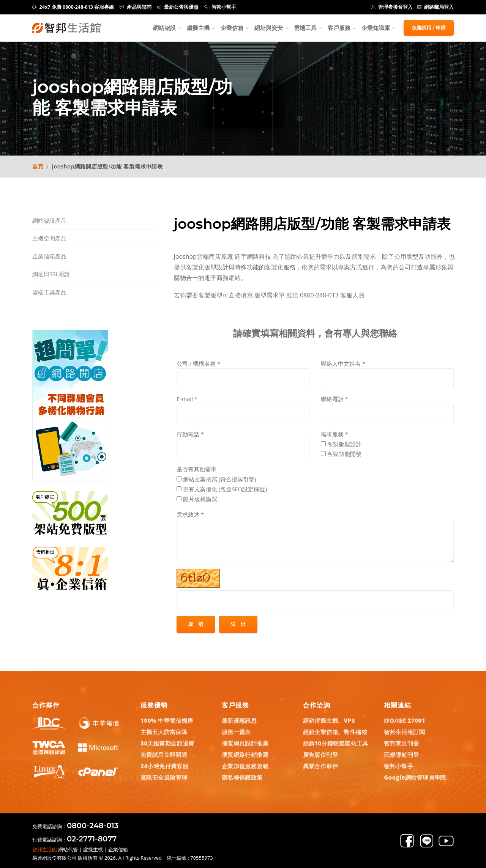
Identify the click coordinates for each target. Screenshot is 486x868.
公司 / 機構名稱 (198, 363)
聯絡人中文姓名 (343, 363)
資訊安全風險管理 (164, 777)
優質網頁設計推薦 (245, 743)
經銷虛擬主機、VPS (329, 720)
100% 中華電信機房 (167, 720)
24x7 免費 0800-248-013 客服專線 (73, 7)
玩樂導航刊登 (401, 755)
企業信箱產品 (49, 256)
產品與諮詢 (136, 7)
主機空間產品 (49, 238)
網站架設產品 (49, 220)
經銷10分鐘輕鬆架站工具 (336, 743)
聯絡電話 (335, 399)
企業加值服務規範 (245, 766)
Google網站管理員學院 (415, 777)
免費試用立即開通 (164, 755)
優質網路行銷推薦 (245, 755)
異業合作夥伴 (320, 766)
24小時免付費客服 (164, 766)
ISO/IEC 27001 (405, 720)
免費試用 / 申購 (429, 28)
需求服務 (335, 434)
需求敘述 (190, 514)
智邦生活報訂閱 (404, 732)
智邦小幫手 (220, 7)
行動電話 (190, 434)
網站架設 (164, 28)
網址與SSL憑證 (51, 274)
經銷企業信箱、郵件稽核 (335, 732)
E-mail (187, 399)
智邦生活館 (45, 849)
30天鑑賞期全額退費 (167, 743)
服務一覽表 (236, 732)
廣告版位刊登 (320, 755)
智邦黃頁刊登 (401, 743)
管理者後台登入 (392, 7)
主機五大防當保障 (164, 732)
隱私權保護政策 (242, 777)
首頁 (38, 166)
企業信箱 (232, 28)
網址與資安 (269, 28)
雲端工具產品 (49, 292)
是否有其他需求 (196, 469)
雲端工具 (305, 28)
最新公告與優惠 (178, 7)
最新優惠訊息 (239, 720)
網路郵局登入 (436, 7)
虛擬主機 (198, 28)
